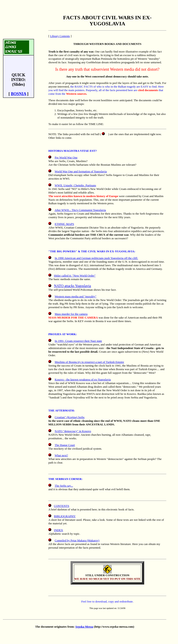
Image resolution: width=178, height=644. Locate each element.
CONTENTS (62, 506)
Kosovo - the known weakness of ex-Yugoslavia (83, 379)
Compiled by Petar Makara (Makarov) (77, 540)
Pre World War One (66, 157)
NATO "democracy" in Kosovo (73, 431)
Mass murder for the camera (71, 314)
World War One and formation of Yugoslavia (81, 171)
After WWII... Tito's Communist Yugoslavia (80, 210)
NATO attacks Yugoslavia (72, 286)
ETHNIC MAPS (64, 224)
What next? (61, 455)
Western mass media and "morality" (75, 296)
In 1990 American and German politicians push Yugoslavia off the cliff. (96, 258)
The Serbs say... (64, 486)
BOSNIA (19, 94)
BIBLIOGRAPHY (65, 516)
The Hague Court (65, 445)
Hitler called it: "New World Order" (75, 276)
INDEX (58, 530)
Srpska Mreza (84, 627)
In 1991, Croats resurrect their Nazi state (78, 341)
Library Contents (60, 36)
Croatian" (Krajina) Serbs (70, 417)
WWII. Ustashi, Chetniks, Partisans (75, 185)
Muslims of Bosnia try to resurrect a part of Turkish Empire (89, 362)
